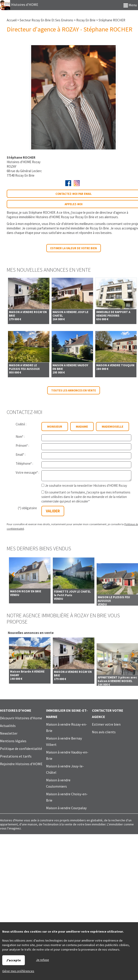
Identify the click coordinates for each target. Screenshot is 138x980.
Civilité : (21, 424)
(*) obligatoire (27, 508)
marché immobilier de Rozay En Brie (84, 228)
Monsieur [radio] (55, 427)
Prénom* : (22, 446)
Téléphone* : (24, 463)
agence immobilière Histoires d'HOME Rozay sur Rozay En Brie (51, 217)
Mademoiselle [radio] (113, 427)
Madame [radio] (82, 427)
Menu (130, 5)
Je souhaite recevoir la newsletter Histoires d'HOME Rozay (86, 486)
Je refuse (42, 960)
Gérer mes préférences (18, 971)
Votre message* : (27, 472)
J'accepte (14, 960)
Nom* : (20, 437)
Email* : (21, 454)
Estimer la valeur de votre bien (74, 248)
